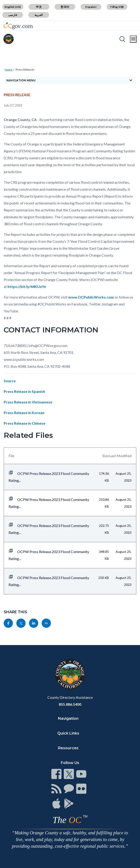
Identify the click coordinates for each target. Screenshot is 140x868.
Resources (68, 748)
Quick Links (68, 733)
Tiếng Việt (117, 7)
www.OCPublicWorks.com (91, 297)
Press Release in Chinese (25, 423)
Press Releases (25, 70)
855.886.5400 (70, 704)
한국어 (65, 7)
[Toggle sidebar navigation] (70, 80)
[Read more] (18, 26)
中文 (39, 7)
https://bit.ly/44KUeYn (27, 286)
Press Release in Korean (24, 413)
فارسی (13, 15)
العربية (39, 15)
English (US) (13, 7)
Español (91, 7)
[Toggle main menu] (133, 39)
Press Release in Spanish (24, 391)
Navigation (68, 718)
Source (10, 381)
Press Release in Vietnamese (28, 402)
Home (9, 70)
